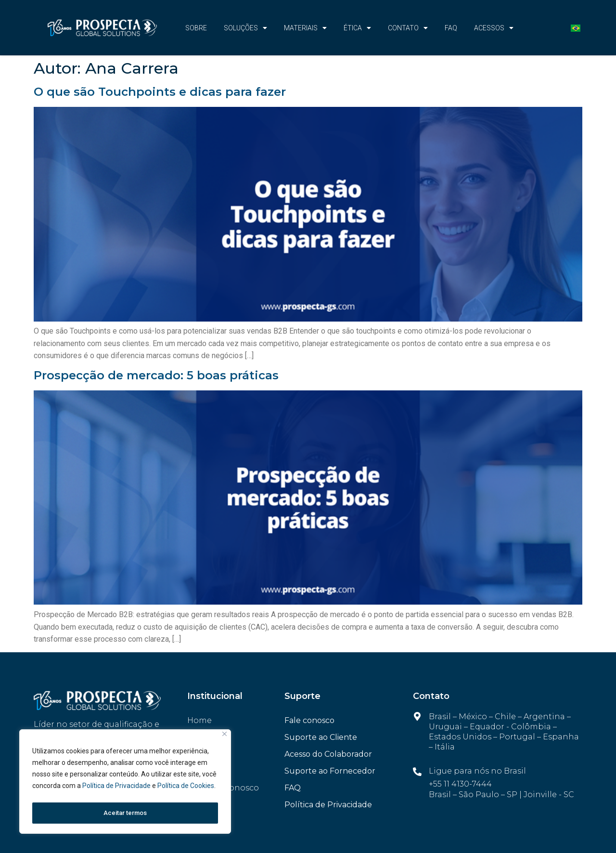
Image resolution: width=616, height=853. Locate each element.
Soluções (245, 28)
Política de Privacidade (117, 789)
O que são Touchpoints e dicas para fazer (160, 92)
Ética (357, 28)
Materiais (305, 28)
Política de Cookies (186, 789)
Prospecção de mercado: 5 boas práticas (156, 375)
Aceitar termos (125, 813)
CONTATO (408, 28)
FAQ (451, 28)
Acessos (494, 28)
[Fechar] (225, 737)
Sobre (196, 28)
